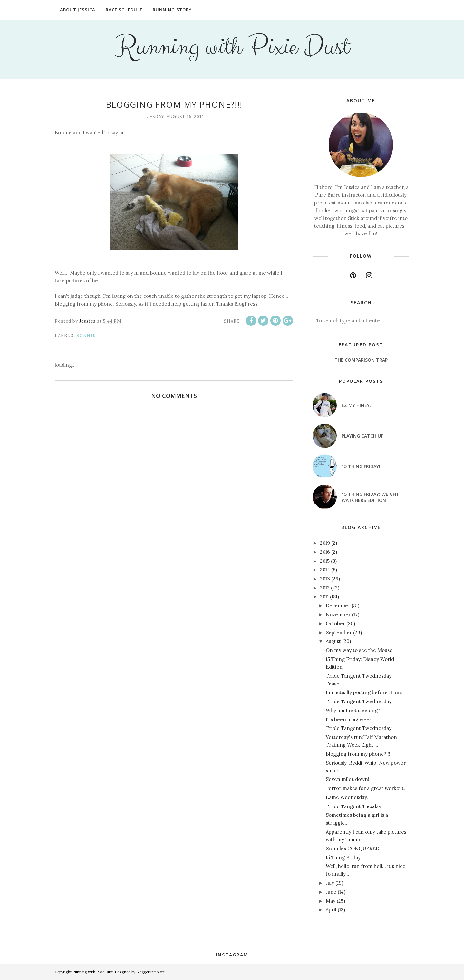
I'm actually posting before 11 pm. (364, 692)
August (333, 641)
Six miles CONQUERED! (353, 848)
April (331, 910)
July (330, 883)
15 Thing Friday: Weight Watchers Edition (370, 497)
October (335, 623)
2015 (325, 561)
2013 (325, 579)
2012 (325, 588)
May (331, 901)
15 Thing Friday (343, 857)
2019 (325, 543)
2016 (325, 552)
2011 (324, 597)
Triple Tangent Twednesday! (359, 701)
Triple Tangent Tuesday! (354, 806)
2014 (325, 570)
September (339, 632)
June (331, 892)
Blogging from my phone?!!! (358, 754)
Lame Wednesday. (347, 797)
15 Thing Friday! (361, 466)
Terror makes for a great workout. (365, 788)
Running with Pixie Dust (232, 47)
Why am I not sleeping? (353, 710)
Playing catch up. (363, 436)
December (338, 605)
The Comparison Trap (361, 360)
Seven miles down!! (348, 779)
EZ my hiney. (356, 405)
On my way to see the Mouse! (360, 650)
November (338, 614)
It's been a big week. (349, 719)
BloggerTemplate (150, 972)
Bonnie (86, 336)
